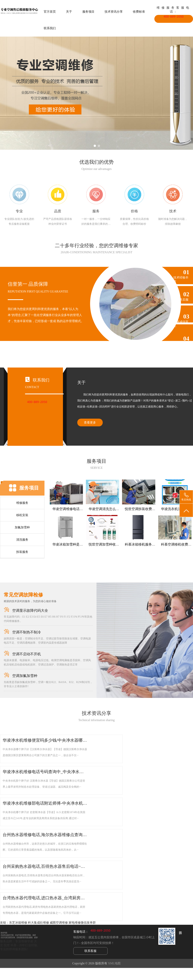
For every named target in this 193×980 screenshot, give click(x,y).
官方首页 (50, 12)
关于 (69, 12)
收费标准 (139, 12)
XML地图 (114, 963)
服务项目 (88, 12)
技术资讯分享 (114, 12)
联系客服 (90, 951)
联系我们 (50, 28)
